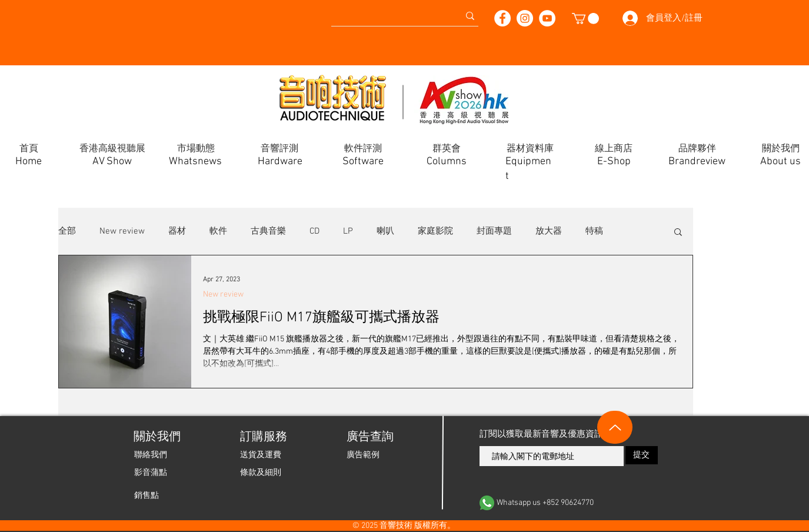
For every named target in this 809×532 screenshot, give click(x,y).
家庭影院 (435, 231)
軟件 (218, 231)
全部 (67, 231)
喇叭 (385, 231)
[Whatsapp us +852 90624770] (569, 503)
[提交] (642, 455)
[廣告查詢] (369, 437)
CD (314, 231)
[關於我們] (156, 437)
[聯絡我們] (151, 455)
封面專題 (494, 231)
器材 (177, 231)
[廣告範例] (363, 455)
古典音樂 (268, 231)
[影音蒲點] (151, 473)
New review (122, 231)
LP (348, 231)
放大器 (549, 231)
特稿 (594, 231)
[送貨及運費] (261, 455)
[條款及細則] (261, 473)
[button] (585, 19)
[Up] (615, 427)
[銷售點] (147, 496)
